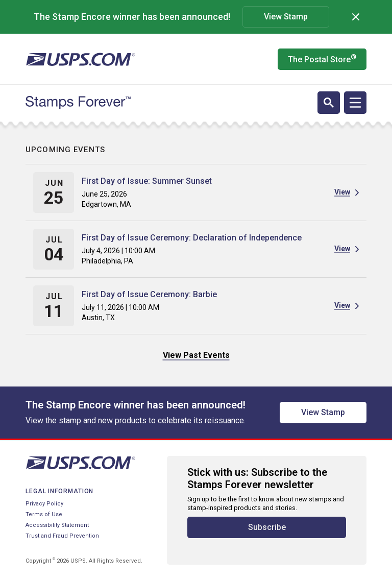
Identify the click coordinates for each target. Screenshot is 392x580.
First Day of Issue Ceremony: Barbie (149, 294)
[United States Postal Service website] (80, 59)
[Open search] (329, 103)
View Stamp (286, 17)
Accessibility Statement (57, 525)
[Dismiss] (356, 17)
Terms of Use (44, 514)
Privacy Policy (44, 504)
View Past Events (196, 355)
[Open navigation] (355, 103)
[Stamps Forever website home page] (78, 103)
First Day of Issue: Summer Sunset (147, 181)
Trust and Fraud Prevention (62, 536)
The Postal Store (322, 59)
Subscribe (267, 527)
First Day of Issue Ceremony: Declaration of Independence (192, 238)
